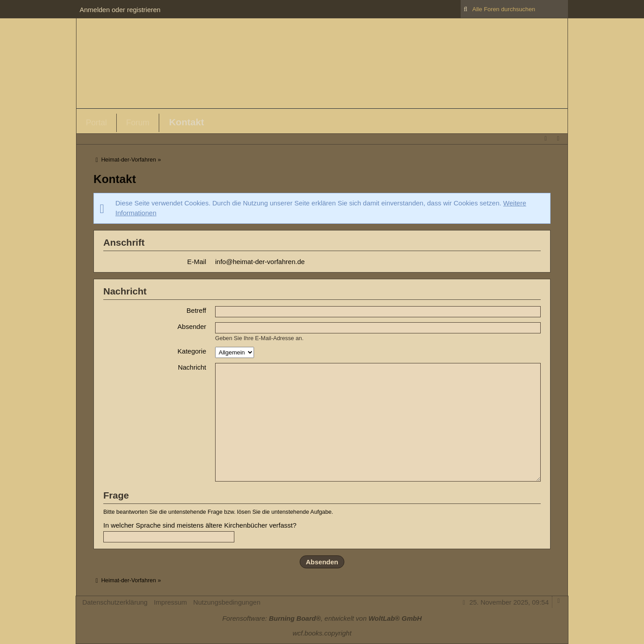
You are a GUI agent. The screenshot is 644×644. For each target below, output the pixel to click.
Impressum (170, 602)
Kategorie (192, 351)
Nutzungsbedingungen (227, 602)
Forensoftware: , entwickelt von (322, 618)
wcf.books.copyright (322, 633)
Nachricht (192, 367)
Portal (96, 123)
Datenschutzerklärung (115, 602)
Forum (138, 123)
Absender (192, 326)
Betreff (196, 310)
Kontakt (186, 122)
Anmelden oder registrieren (120, 10)
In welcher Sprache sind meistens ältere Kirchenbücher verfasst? (200, 525)
